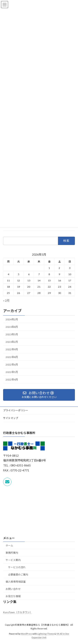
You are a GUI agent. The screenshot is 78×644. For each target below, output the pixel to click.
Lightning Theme (46, 634)
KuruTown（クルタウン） (18, 612)
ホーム (9, 546)
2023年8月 (12, 327)
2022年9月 (12, 350)
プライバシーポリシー (16, 410)
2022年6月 (12, 365)
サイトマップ (11, 418)
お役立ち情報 (13, 596)
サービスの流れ (17, 567)
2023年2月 (12, 342)
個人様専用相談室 (16, 582)
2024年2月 (12, 319)
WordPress (26, 634)
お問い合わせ (13, 589)
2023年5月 (12, 334)
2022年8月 (12, 357)
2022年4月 (12, 380)
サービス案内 (13, 560)
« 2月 (6, 300)
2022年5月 (12, 372)
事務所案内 (12, 553)
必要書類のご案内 (18, 575)
